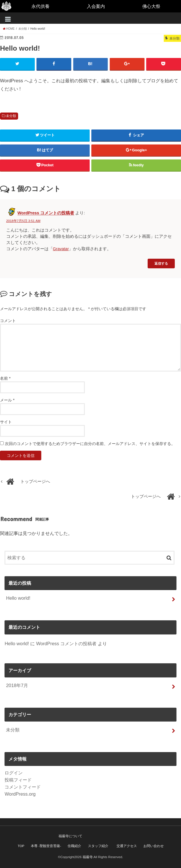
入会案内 (96, 6)
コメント (8, 321)
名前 (5, 378)
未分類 (11, 116)
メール (7, 400)
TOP (21, 846)
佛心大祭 (151, 6)
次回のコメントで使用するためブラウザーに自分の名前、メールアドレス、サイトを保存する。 (90, 444)
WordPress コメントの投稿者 (46, 213)
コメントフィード (23, 787)
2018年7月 (17, 685)
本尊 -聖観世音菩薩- (46, 846)
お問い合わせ (154, 846)
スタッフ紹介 (98, 846)
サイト (6, 422)
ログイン (14, 773)
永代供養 (40, 6)
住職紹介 (74, 846)
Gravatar (61, 249)
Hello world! (18, 598)
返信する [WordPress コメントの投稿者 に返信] (161, 263)
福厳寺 (88, 857)
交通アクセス (127, 846)
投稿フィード (18, 780)
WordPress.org (20, 794)
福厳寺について (70, 836)
